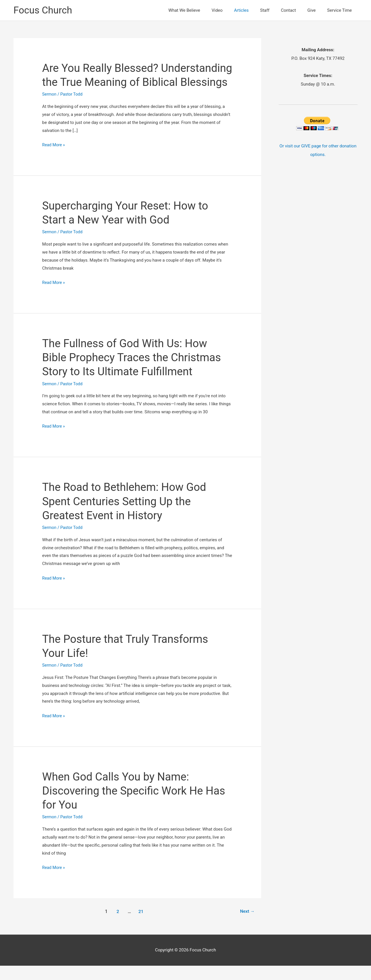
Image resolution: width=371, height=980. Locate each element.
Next (247, 926)
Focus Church (44, 10)
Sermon (50, 109)
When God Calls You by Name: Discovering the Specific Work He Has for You (126, 805)
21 (140, 926)
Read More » (54, 159)
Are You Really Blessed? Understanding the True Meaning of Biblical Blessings (132, 82)
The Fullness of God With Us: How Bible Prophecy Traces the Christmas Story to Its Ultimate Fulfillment (136, 372)
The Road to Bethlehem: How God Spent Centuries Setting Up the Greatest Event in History (128, 516)
